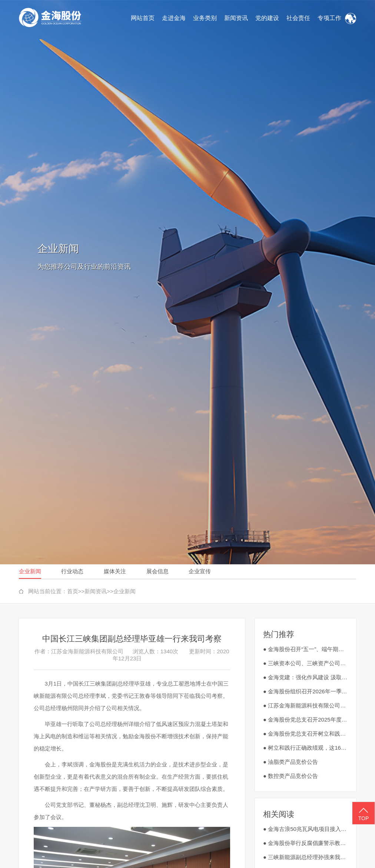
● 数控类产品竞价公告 (291, 776)
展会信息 (157, 571)
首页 (73, 591)
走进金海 (174, 18)
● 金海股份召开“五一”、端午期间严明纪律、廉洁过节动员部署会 (306, 649)
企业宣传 (200, 571)
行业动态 (72, 571)
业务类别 (205, 18)
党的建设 (267, 18)
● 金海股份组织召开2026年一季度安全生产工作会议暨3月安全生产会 (306, 691)
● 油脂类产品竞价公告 (291, 762)
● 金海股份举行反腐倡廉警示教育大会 (306, 843)
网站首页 (143, 18)
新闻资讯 (236, 18)
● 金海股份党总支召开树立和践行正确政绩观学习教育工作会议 (306, 734)
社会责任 (298, 18)
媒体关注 (115, 571)
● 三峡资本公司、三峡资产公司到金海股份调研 (306, 663)
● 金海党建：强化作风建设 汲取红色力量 (306, 677)
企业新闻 (30, 571)
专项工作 (329, 18)
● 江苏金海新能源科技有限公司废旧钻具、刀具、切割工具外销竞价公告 (306, 705)
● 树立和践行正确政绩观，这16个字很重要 (306, 748)
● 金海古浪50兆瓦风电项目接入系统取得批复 (306, 829)
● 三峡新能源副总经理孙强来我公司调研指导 (306, 857)
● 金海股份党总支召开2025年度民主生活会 (306, 720)
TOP (364, 813)
